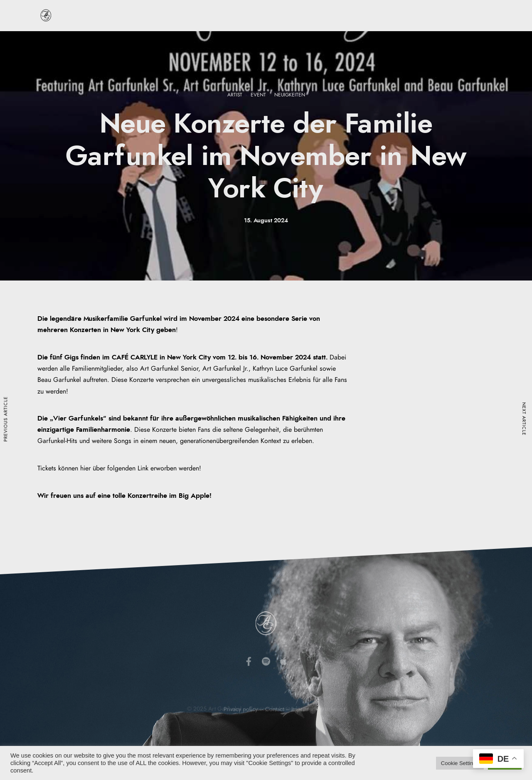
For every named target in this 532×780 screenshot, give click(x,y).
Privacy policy (241, 722)
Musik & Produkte (280, 45)
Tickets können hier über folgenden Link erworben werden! (119, 468)
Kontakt (454, 45)
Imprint (300, 722)
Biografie (121, 45)
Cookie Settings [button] (460, 763)
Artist (235, 95)
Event (258, 95)
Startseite (80, 45)
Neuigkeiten (343, 45)
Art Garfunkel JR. (405, 45)
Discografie (164, 45)
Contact (275, 722)
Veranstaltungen (218, 45)
